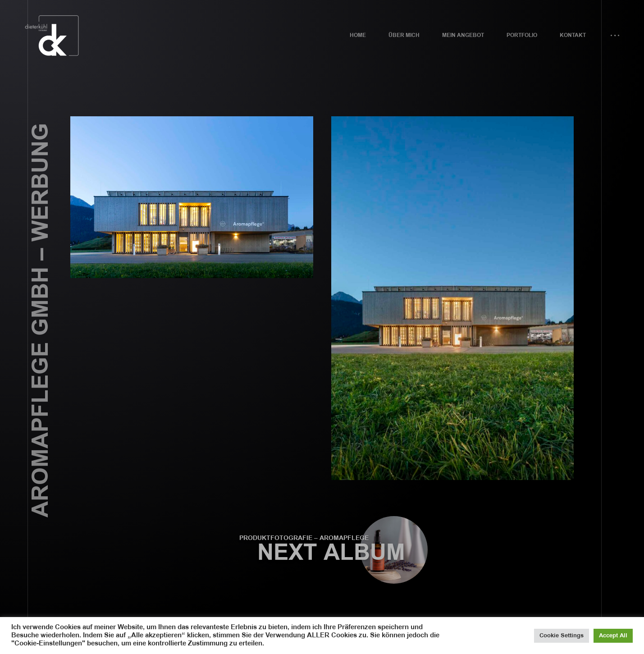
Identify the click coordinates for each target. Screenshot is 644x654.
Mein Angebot (463, 35)
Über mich (404, 35)
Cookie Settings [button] (562, 636)
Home (358, 35)
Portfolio (522, 35)
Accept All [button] (613, 636)
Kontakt (573, 35)
